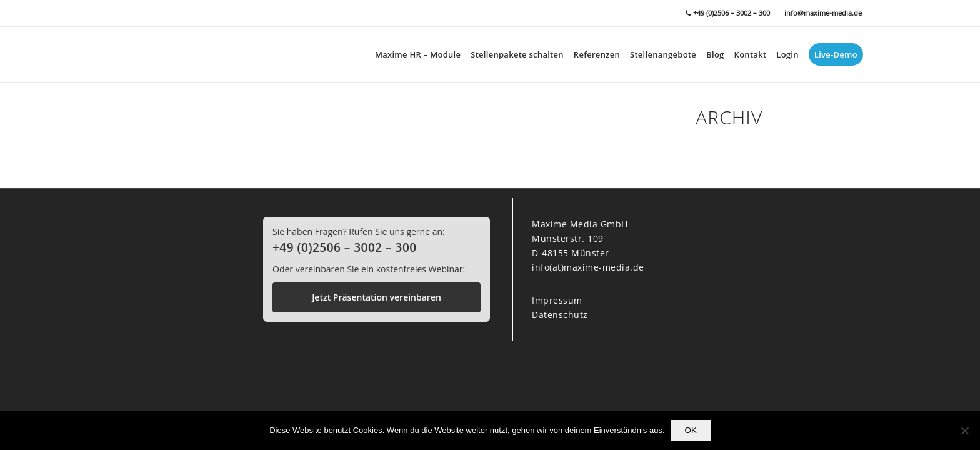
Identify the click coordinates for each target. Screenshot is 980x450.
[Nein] (964, 431)
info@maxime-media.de (823, 13)
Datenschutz (560, 315)
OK (691, 430)
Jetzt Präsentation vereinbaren (377, 297)
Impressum (557, 300)
